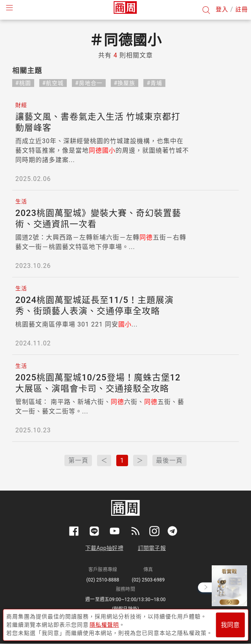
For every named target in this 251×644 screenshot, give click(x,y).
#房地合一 (89, 83)
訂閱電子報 (152, 548)
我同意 (230, 625)
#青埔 (154, 83)
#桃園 (23, 83)
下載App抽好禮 (104, 548)
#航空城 (53, 83)
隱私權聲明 (104, 625)
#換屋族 (125, 83)
